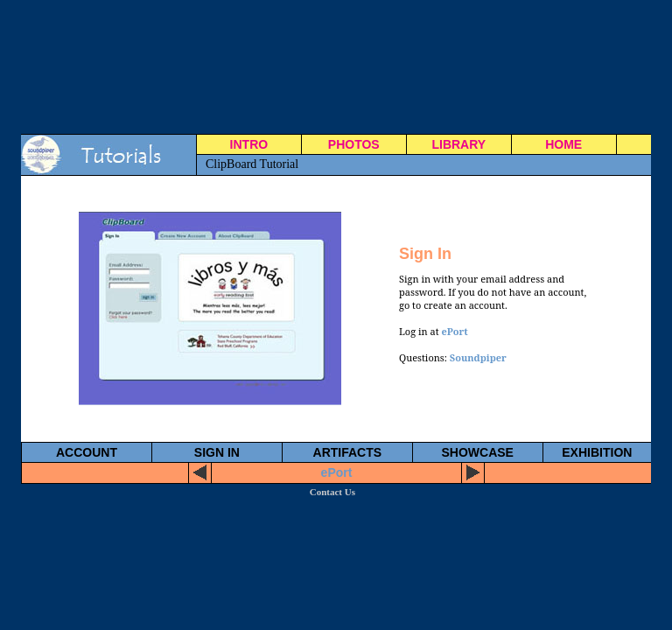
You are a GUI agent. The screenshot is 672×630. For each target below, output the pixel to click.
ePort (454, 331)
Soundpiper (478, 357)
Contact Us (332, 492)
